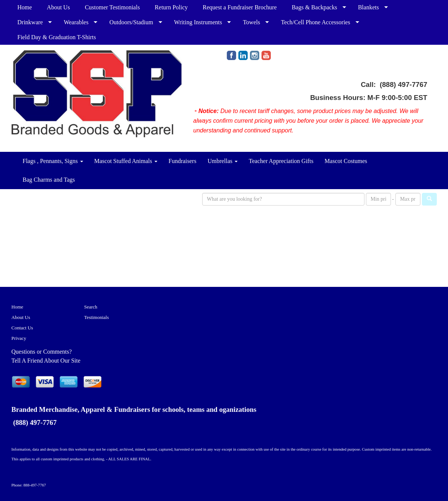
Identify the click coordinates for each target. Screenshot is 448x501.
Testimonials (97, 317)
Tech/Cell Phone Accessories (316, 22)
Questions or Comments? (42, 352)
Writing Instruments (198, 22)
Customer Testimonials (112, 7)
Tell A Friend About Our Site (46, 361)
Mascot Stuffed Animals (126, 161)
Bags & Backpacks (314, 7)
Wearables (76, 22)
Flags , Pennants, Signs (53, 161)
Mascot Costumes (346, 161)
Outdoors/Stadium (131, 22)
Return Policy (171, 7)
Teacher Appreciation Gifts (281, 161)
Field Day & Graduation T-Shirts (57, 37)
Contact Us (22, 328)
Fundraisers (183, 161)
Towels (251, 22)
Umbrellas (223, 161)
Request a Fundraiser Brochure (240, 7)
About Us (59, 7)
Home (25, 7)
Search (91, 307)
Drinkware (30, 22)
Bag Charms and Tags (49, 180)
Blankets (369, 7)
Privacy (19, 338)
